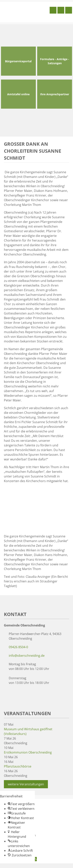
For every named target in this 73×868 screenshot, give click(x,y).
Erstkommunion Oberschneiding (28, 752)
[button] (21, 804)
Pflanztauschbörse (18, 766)
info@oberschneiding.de (27, 656)
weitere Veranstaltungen (26, 784)
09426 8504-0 (18, 647)
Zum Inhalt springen (15, 866)
